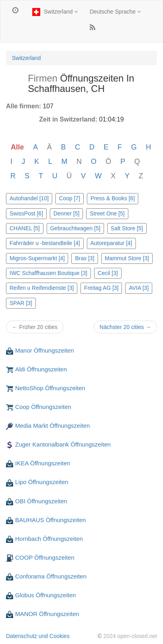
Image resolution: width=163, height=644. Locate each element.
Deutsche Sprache (115, 12)
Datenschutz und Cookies (38, 636)
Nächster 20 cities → (125, 327)
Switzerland (54, 12)
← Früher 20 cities (35, 327)
